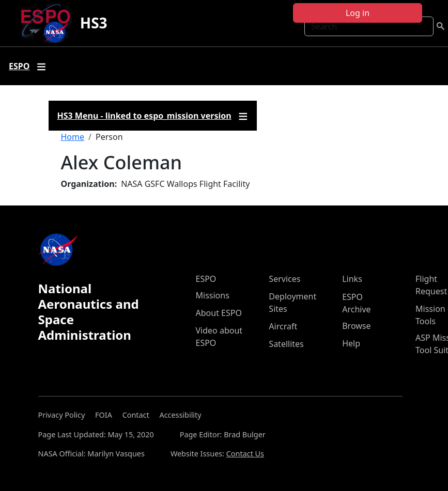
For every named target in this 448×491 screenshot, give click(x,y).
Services (284, 279)
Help (351, 343)
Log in (358, 13)
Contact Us (245, 454)
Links (352, 279)
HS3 (94, 23)
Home (73, 137)
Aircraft (283, 326)
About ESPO (219, 313)
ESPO (206, 279)
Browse (356, 326)
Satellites (286, 344)
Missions (213, 295)
